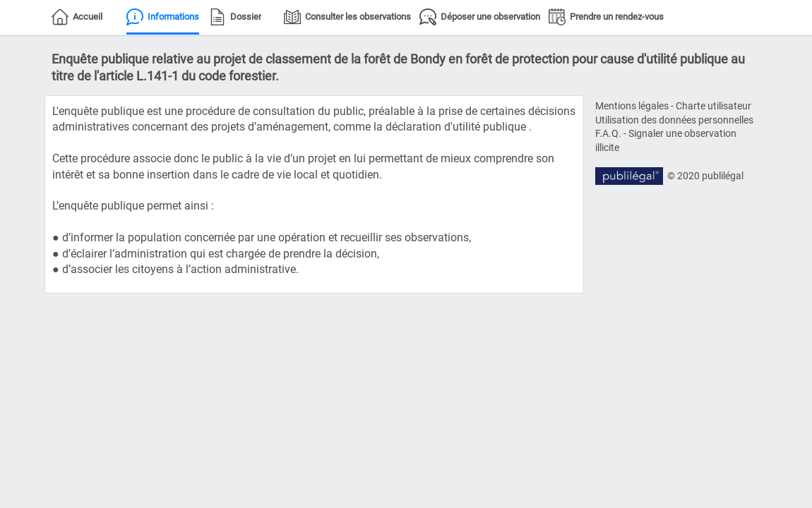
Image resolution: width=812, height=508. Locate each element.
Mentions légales (632, 106)
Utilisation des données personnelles (674, 120)
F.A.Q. (608, 133)
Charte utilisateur (714, 106)
